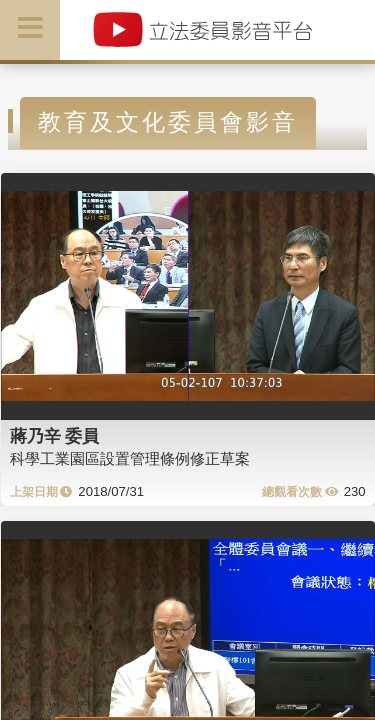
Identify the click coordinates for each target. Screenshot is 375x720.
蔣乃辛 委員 (55, 436)
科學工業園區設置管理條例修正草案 (130, 458)
